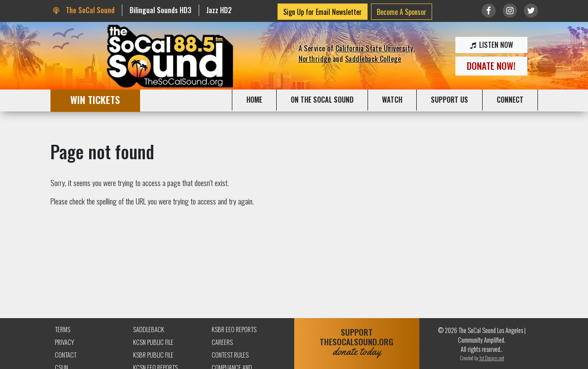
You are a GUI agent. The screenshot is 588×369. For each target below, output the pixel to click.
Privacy (65, 342)
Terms (63, 329)
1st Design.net (492, 358)
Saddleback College (373, 59)
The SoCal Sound (84, 10)
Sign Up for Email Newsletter (323, 12)
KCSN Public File (153, 342)
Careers (222, 342)
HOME (254, 100)
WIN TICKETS (95, 99)
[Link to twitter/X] (531, 11)
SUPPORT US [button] (449, 100)
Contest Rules (230, 355)
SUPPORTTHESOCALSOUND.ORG (357, 342)
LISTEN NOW (491, 45)
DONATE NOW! (491, 66)
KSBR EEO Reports (234, 329)
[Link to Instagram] (510, 11)
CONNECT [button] (510, 100)
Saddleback (149, 329)
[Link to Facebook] (489, 11)
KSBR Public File (153, 355)
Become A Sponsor (402, 12)
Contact (66, 355)
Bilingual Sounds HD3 (161, 10)
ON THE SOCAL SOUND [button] (322, 100)
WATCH (392, 100)
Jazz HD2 (219, 10)
